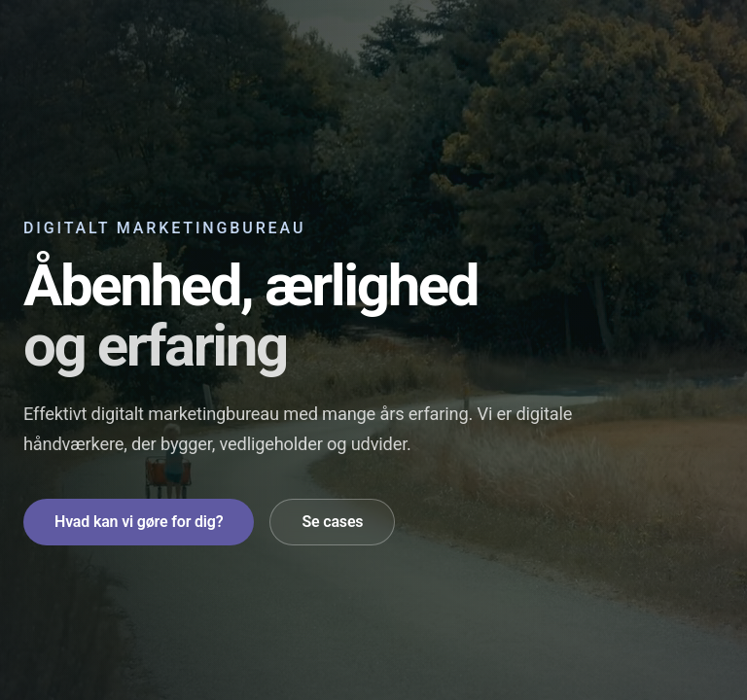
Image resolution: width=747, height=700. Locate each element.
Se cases (332, 522)
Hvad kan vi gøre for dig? (139, 522)
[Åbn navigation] (704, 39)
